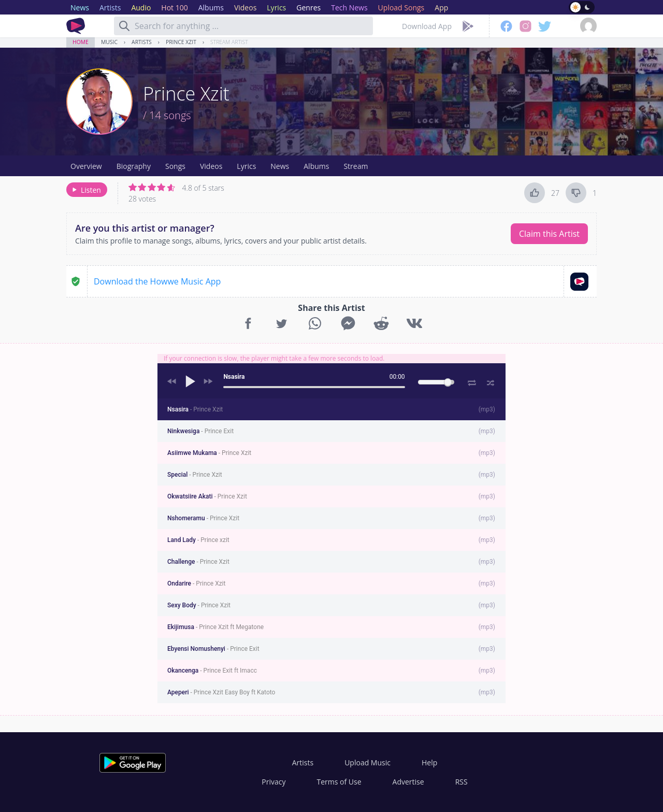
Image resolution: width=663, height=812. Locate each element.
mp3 (487, 409)
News (280, 166)
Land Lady (198, 540)
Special (195, 475)
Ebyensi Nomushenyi (213, 649)
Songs (175, 166)
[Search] (124, 26)
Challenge (198, 562)
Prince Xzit (181, 42)
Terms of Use (339, 782)
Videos (211, 166)
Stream (356, 166)
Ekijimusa (215, 627)
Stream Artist (229, 42)
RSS (462, 782)
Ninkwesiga (200, 431)
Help (429, 763)
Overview (86, 166)
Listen (86, 190)
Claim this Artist (549, 234)
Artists (142, 42)
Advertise (408, 782)
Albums (316, 166)
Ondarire (196, 583)
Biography (134, 166)
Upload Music (367, 763)
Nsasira (195, 409)
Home (81, 42)
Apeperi (221, 692)
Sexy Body (199, 605)
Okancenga (212, 671)
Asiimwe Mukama (209, 453)
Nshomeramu (203, 518)
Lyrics (246, 166)
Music (109, 42)
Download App (427, 26)
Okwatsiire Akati (207, 496)
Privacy (273, 782)
